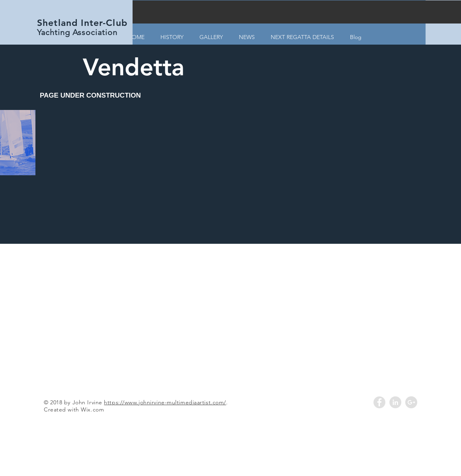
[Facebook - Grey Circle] (379, 402)
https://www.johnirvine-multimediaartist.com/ (165, 402)
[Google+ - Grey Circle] (411, 402)
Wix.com (92, 409)
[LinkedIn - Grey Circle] (395, 402)
